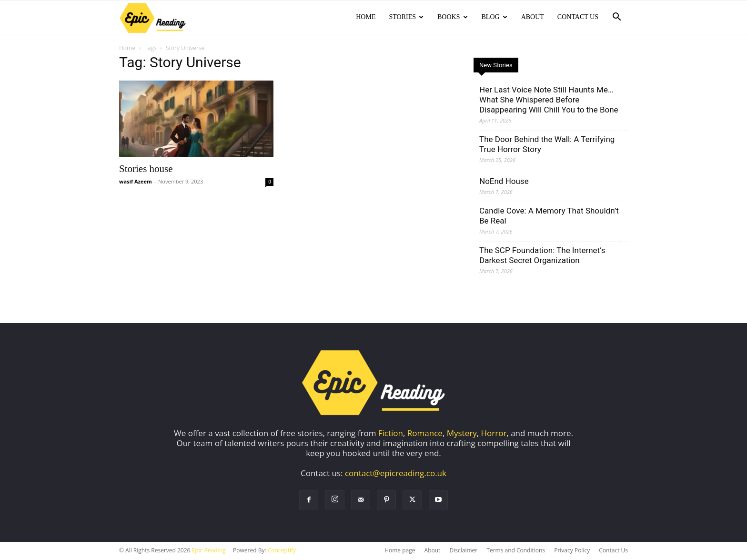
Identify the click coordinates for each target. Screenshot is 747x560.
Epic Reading (209, 551)
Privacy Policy (572, 551)
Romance (425, 434)
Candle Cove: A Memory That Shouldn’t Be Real (549, 217)
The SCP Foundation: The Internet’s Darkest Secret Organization (542, 256)
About (533, 17)
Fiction (391, 434)
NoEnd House (504, 182)
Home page (400, 551)
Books (452, 17)
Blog (495, 17)
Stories (406, 17)
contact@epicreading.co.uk (396, 474)
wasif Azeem (136, 182)
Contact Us (578, 17)
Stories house (146, 170)
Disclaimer (463, 551)
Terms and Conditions (516, 551)
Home (366, 17)
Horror (494, 434)
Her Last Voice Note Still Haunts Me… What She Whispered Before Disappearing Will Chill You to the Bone (549, 101)
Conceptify (282, 551)
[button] (616, 17)
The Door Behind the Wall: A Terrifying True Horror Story (547, 145)
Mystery (462, 434)
